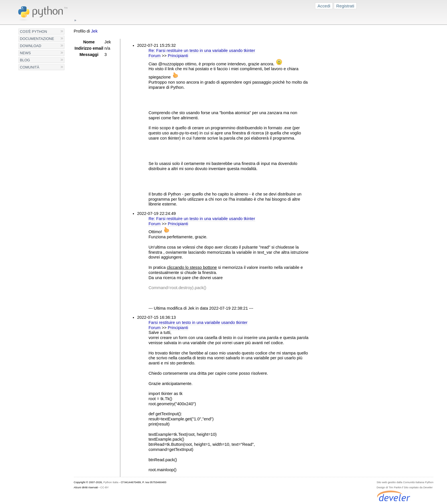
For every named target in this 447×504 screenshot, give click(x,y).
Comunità (30, 67)
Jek (95, 31)
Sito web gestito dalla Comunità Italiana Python (405, 482)
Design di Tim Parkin (389, 487)
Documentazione (37, 39)
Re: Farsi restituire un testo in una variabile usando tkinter (202, 51)
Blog (25, 60)
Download (31, 46)
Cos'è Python (33, 32)
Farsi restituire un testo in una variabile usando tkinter (198, 322)
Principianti (178, 56)
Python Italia (111, 482)
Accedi (324, 6)
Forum (155, 56)
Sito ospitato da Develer (418, 487)
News (25, 53)
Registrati (345, 6)
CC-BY (105, 487)
